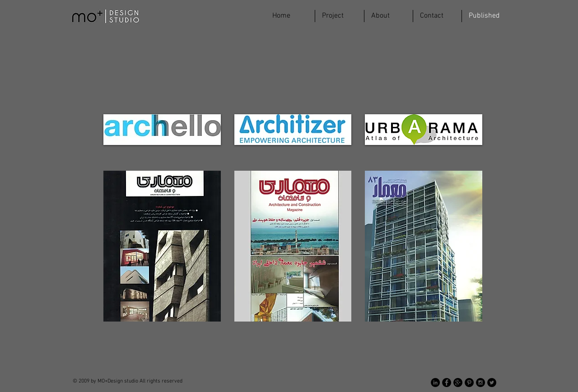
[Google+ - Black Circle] (458, 383)
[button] (339, 16)
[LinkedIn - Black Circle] (435, 383)
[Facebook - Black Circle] (447, 383)
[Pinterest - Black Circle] (469, 383)
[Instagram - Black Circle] (480, 383)
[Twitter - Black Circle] (492, 383)
